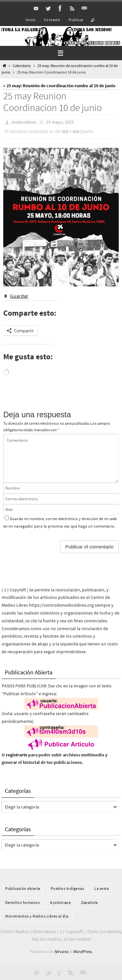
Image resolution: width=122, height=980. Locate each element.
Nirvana (61, 952)
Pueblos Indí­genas (68, 888)
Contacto (52, 20)
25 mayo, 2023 (60, 122)
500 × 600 (70, 131)
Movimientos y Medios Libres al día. (37, 916)
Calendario (22, 66)
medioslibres (24, 122)
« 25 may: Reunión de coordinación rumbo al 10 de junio (59, 86)
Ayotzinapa (60, 902)
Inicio (31, 20)
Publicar (76, 20)
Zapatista (89, 902)
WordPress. (83, 952)
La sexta (102, 888)
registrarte (17, 755)
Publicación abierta (23, 888)
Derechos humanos (22, 902)
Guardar (19, 296)
